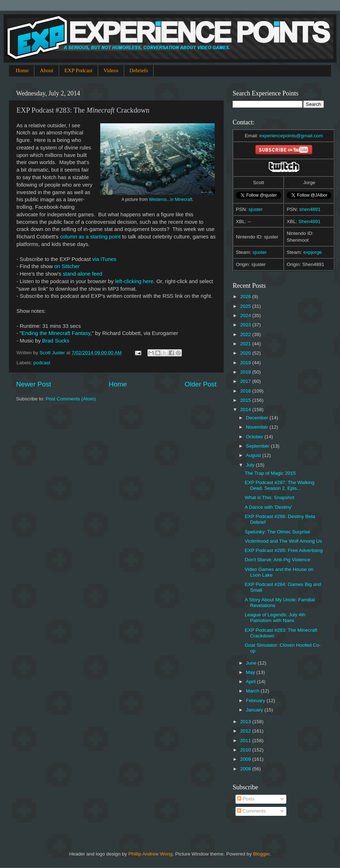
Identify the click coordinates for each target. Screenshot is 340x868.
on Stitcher (67, 266)
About (47, 70)
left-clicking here (134, 281)
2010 (246, 750)
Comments (251, 811)
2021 (246, 344)
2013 (246, 722)
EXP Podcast (78, 70)
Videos (111, 70)
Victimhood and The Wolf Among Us (283, 541)
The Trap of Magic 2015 (270, 473)
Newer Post (34, 384)
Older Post (201, 384)
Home (22, 70)
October (255, 437)
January (255, 710)
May (251, 672)
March (253, 691)
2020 (246, 353)
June (252, 663)
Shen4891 (310, 221)
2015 (246, 400)
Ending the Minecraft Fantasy (56, 333)
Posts (246, 799)
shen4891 (310, 209)
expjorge (313, 252)
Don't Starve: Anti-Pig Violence (278, 560)
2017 (246, 381)
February (256, 701)
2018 (246, 372)
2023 (246, 325)
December (258, 418)
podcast (42, 363)
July (251, 465)
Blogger (261, 854)
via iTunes (104, 259)
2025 (246, 306)
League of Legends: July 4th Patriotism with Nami (275, 618)
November (258, 427)
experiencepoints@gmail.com (291, 136)
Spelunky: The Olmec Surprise (278, 532)
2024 (246, 315)
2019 (246, 363)
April (251, 682)
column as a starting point (90, 237)
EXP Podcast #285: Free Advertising (284, 550)
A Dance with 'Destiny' (269, 507)
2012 (246, 731)
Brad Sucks (56, 341)
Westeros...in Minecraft (171, 199)
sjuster (256, 209)
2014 (246, 410)
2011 (246, 741)
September (258, 446)
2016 (246, 391)
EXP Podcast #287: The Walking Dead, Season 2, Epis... (280, 485)
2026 (246, 297)
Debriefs (139, 70)
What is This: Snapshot (270, 497)
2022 (246, 334)
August (254, 455)
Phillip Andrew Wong (150, 854)
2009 (246, 759)
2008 (246, 769)
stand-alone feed (82, 274)
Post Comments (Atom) (71, 399)
